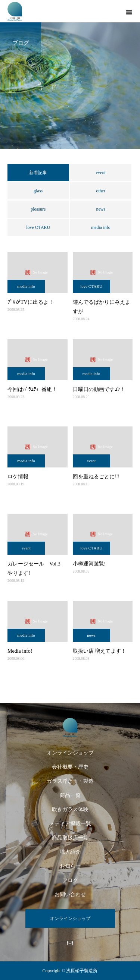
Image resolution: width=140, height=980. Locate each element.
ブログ (70, 880)
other (101, 191)
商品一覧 (70, 795)
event (101, 173)
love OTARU (38, 227)
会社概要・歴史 (70, 767)
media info (101, 227)
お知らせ (70, 866)
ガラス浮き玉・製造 (70, 781)
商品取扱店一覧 (70, 838)
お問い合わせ (70, 894)
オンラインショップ (70, 753)
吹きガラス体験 (70, 809)
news (101, 209)
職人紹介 (70, 852)
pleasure (38, 209)
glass (38, 191)
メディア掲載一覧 (70, 824)
